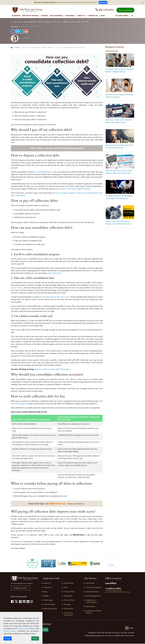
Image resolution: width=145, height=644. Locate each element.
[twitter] (18, 31)
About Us (81, 16)
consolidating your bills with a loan (56, 297)
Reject (35, 638)
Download (103, 2)
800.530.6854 (105, 10)
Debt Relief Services (30, 16)
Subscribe (43, 630)
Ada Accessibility (50, 609)
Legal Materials (56, 16)
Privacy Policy (69, 592)
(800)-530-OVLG (21, 588)
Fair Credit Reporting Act (43, 172)
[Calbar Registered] (62, 564)
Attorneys (16, 16)
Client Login (48, 600)
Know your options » (76, 504)
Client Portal (122, 16)
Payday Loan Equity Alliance (94, 612)
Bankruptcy (90, 607)
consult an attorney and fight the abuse (74, 189)
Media (46, 596)
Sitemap (67, 605)
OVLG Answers (49, 605)
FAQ (66, 588)
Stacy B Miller (25, 38)
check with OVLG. (55, 273)
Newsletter (68, 596)
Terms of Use (69, 600)
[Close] (142, 3)
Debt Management (93, 596)
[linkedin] (22, 31)
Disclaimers (69, 609)
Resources (70, 16)
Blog (103, 16)
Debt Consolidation (94, 588)
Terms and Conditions (68, 614)
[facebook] (13, 31)
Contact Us (93, 16)
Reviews (45, 16)
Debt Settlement (92, 592)
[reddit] (27, 31)
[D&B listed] (78, 564)
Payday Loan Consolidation (91, 601)
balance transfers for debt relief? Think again (52, 370)
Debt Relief (90, 583)
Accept (8, 638)
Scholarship (69, 583)
